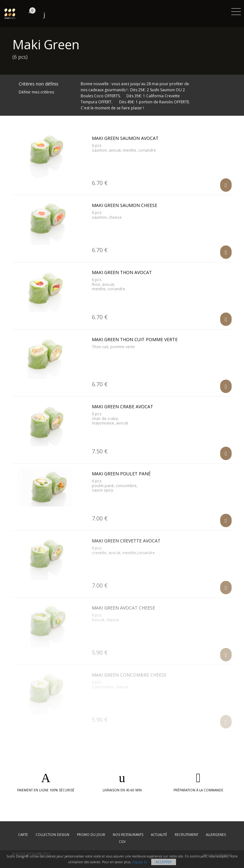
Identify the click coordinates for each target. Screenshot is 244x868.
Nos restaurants (128, 835)
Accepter (164, 862)
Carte (23, 835)
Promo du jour (91, 835)
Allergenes (216, 835)
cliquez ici (140, 862)
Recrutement (186, 835)
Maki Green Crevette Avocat (126, 541)
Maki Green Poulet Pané (121, 474)
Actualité (159, 835)
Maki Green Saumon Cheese (125, 205)
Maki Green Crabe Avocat (122, 406)
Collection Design (52, 835)
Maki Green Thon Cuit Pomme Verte (135, 339)
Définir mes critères (36, 92)
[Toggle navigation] (236, 11)
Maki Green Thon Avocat (122, 272)
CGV (122, 842)
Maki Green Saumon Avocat (125, 138)
